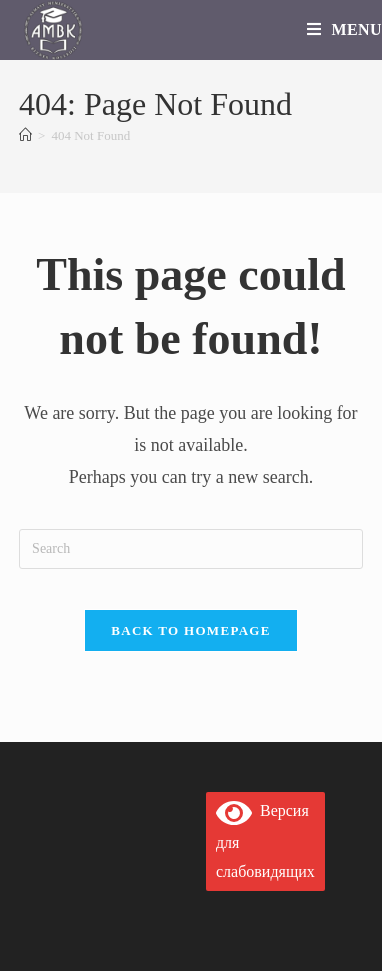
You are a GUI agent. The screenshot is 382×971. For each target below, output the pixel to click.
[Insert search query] (191, 549)
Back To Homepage (190, 630)
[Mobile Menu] (344, 29)
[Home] (25, 135)
